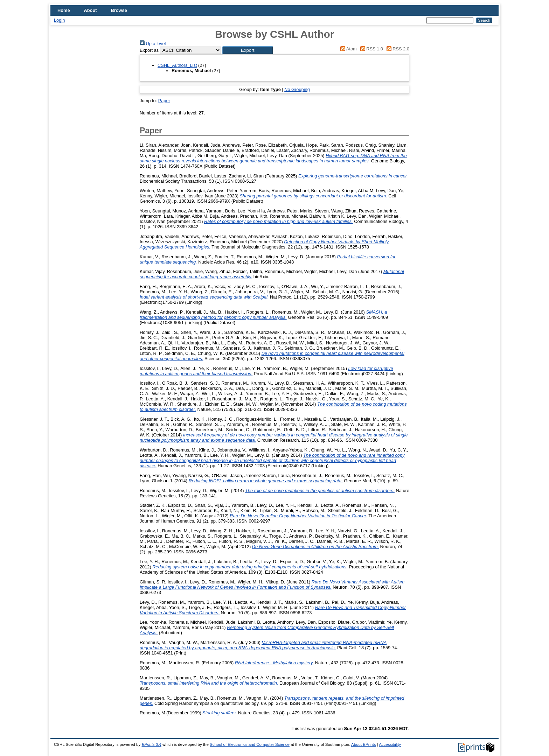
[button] (248, 50)
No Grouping (297, 89)
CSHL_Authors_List (177, 65)
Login (59, 20)
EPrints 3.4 (151, 744)
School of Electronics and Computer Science (250, 744)
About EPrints (363, 744)
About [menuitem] (91, 10)
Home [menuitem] (64, 10)
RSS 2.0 (397, 49)
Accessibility (390, 744)
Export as (149, 50)
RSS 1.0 (370, 49)
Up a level (153, 44)
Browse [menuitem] (119, 10)
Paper (164, 101)
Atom (348, 49)
